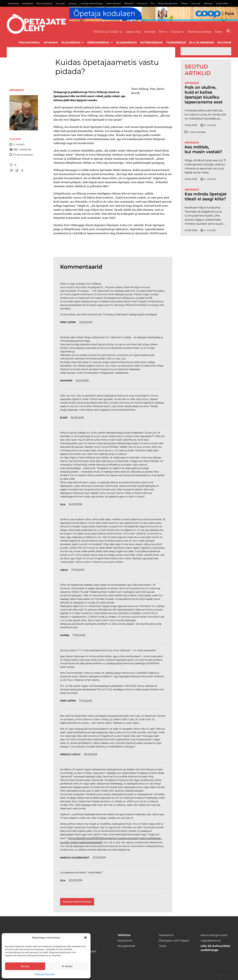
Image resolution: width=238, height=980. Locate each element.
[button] (85, 938)
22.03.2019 (76, 880)
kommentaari (21, 155)
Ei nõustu (67, 966)
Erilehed (150, 32)
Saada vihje (133, 32)
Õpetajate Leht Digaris (174, 941)
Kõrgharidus (98, 43)
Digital (225, 976)
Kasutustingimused (44, 974)
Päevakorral (29, 43)
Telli (161, 32)
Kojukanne (125, 941)
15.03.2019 (86, 322)
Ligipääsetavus (211, 941)
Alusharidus (126, 43)
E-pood (176, 32)
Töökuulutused (106, 32)
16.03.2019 (77, 418)
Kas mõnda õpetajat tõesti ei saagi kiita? (206, 197)
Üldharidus (71, 43)
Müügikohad (126, 946)
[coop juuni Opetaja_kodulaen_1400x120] (154, 14)
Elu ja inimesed (202, 43)
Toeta (218, 32)
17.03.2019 (78, 570)
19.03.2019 (90, 754)
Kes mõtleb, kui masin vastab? (203, 150)
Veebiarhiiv (166, 935)
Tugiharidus (176, 43)
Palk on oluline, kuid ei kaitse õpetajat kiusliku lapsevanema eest (204, 95)
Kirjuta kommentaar (77, 902)
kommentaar (195, 132)
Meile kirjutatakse (199, 32)
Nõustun (25, 966)
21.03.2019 (99, 858)
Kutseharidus (151, 43)
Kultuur (224, 43)
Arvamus (51, 43)
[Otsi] (228, 31)
